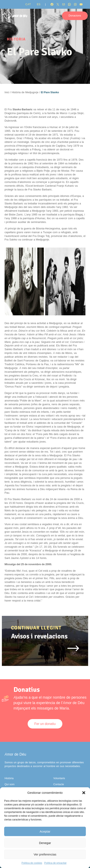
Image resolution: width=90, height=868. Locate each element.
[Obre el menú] (58, 16)
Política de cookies (32, 863)
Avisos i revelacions (39, 636)
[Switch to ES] (39, 4)
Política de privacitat (55, 863)
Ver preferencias (45, 854)
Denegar (45, 843)
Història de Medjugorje (25, 92)
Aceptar (45, 831)
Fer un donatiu (45, 724)
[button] (84, 793)
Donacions (75, 16)
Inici (7, 92)
